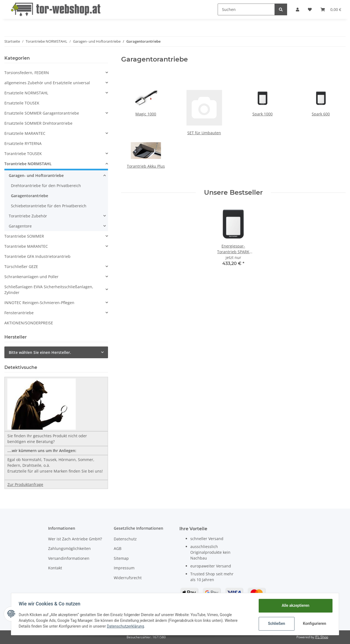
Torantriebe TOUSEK (23, 154)
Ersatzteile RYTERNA (23, 143)
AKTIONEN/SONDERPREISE (29, 323)
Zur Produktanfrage (25, 484)
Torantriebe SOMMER (24, 236)
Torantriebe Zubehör (28, 216)
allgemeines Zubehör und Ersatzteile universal (47, 83)
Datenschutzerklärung (127, 626)
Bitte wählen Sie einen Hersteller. (40, 352)
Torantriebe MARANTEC (26, 246)
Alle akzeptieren (294, 605)
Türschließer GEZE (21, 266)
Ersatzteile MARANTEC (25, 133)
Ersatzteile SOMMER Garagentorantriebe (42, 113)
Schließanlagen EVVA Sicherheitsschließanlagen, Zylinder (49, 290)
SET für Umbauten (204, 133)
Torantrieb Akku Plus (146, 166)
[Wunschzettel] (310, 9)
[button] (297, 9)
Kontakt (55, 568)
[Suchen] (246, 9)
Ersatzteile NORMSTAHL (26, 93)
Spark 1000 (262, 114)
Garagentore (20, 226)
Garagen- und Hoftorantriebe (36, 175)
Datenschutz (125, 539)
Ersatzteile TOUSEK (22, 103)
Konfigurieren (314, 623)
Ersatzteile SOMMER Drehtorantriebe (38, 123)
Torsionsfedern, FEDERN (27, 73)
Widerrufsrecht (128, 578)
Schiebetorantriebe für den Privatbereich (49, 206)
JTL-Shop (322, 637)
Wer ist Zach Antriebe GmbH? (75, 539)
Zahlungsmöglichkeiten (69, 548)
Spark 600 (321, 114)
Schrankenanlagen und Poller (31, 277)
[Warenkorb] (331, 9)
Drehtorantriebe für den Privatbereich (46, 186)
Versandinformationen (69, 558)
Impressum (124, 568)
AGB (118, 548)
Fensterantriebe (19, 313)
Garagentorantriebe (30, 196)
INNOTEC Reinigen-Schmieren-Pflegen (39, 303)
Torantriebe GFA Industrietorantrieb (37, 256)
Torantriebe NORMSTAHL (28, 164)
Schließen (275, 623)
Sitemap (121, 558)
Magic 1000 (146, 114)
